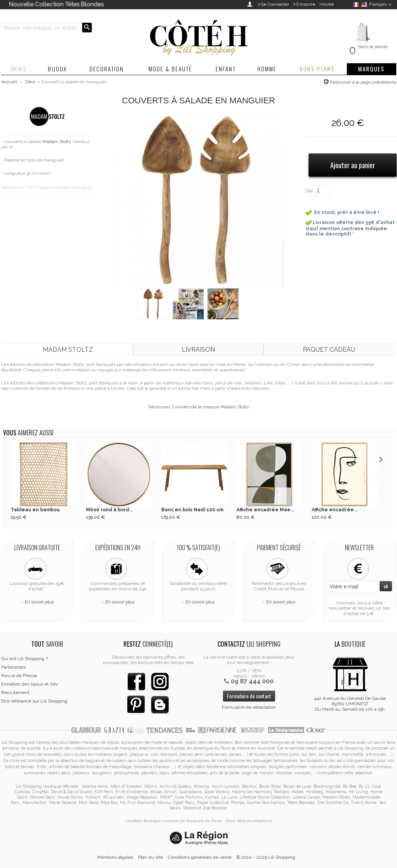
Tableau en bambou (35, 510)
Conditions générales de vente (200, 857)
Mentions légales (115, 857)
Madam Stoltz (57, 142)
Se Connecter (275, 4)
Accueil (9, 82)
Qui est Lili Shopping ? (24, 659)
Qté (309, 191)
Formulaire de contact (249, 696)
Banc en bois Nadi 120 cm (192, 510)
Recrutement (15, 693)
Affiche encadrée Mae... (265, 510)
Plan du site (150, 857)
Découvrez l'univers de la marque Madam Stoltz (199, 407)
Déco (30, 82)
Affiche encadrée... (334, 510)
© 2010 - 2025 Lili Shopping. (266, 857)
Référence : (14, 187)
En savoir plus (39, 602)
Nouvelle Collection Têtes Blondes (56, 4)
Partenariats (14, 667)
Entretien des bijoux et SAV (30, 684)
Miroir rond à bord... (109, 510)
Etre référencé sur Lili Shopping (34, 701)
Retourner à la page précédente (362, 82)
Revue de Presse (19, 676)
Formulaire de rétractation (249, 707)
